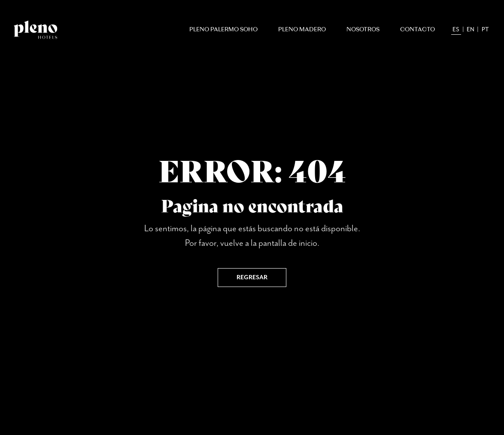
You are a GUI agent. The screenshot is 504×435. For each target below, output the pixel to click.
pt (485, 30)
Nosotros (363, 30)
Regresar (252, 278)
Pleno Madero (302, 30)
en (471, 30)
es (456, 30)
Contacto (417, 30)
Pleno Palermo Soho (223, 30)
